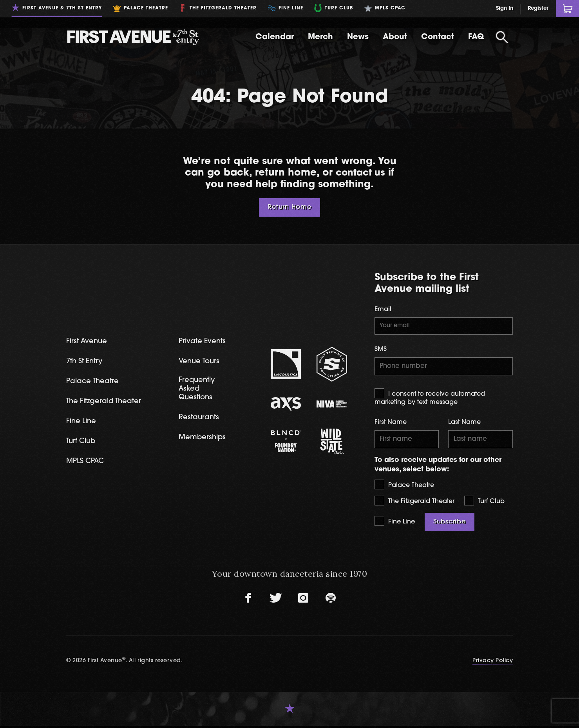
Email (383, 310)
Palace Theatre (404, 486)
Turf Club (484, 503)
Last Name (464, 424)
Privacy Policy (493, 663)
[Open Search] (502, 37)
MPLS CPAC (86, 463)
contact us (360, 173)
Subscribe (450, 524)
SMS (381, 350)
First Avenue (88, 341)
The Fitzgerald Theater (414, 503)
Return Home (289, 207)
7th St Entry (86, 362)
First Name (391, 424)
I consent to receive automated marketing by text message (430, 398)
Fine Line (395, 523)
